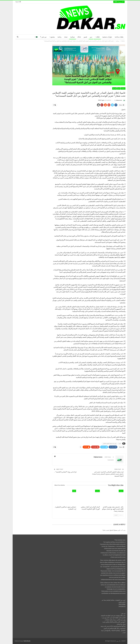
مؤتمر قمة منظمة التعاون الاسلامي (110, 443)
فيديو (85, 37)
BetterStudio (27, 641)
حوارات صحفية (107, 37)
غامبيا (120, 443)
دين (91, 37)
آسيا (119, 88)
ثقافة (98, 37)
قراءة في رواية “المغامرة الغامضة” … (65, 472)
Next (116, 515)
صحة (66, 37)
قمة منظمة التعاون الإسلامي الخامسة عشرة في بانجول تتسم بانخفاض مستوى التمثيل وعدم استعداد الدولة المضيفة (108, 474)
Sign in (18, 2)
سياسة (72, 37)
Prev (121, 515)
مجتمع (53, 37)
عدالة (79, 37)
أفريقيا (114, 88)
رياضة (59, 37)
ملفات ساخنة (119, 37)
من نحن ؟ (43, 37)
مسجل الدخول (114, 530)
